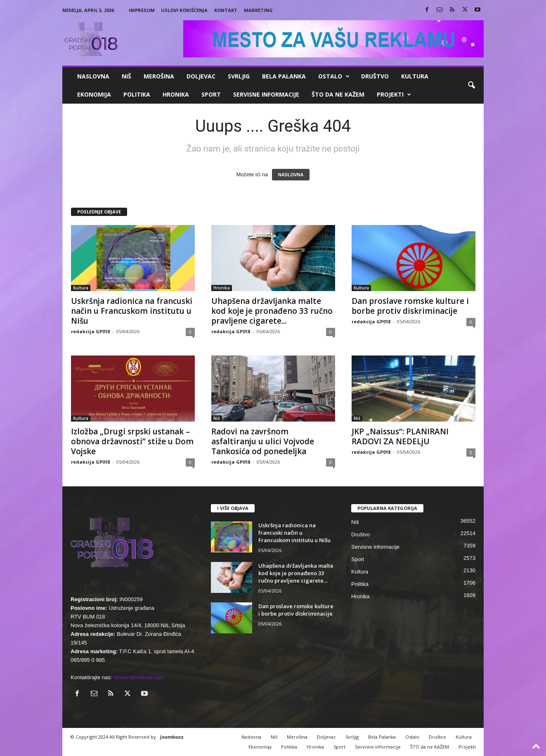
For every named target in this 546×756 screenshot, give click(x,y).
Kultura (415, 76)
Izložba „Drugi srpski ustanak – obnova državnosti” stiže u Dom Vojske (132, 441)
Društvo (375, 76)
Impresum (142, 10)
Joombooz (172, 737)
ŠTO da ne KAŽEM (338, 94)
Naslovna (93, 76)
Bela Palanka (284, 76)
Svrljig (239, 76)
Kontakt (226, 10)
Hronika (176, 94)
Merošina (159, 76)
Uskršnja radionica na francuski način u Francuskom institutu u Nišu (132, 311)
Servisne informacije (266, 94)
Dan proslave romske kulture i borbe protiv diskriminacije (410, 306)
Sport (211, 94)
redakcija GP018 (90, 331)
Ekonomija (94, 94)
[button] (471, 85)
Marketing (258, 10)
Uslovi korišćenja (184, 10)
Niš (126, 76)
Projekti (394, 95)
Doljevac (201, 76)
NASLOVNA (291, 175)
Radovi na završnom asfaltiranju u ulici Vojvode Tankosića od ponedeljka (263, 441)
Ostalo (334, 76)
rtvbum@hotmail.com (139, 677)
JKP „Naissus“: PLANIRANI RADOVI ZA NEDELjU (400, 436)
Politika (137, 94)
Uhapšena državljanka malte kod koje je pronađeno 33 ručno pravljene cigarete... (272, 311)
